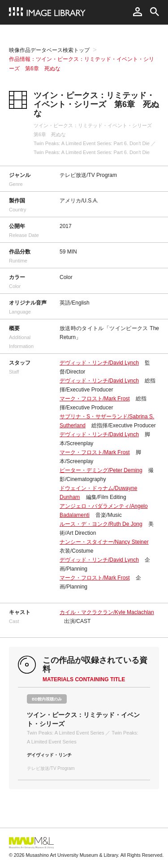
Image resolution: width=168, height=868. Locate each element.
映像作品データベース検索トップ (49, 50)
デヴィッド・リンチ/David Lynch (99, 363)
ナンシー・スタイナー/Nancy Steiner (104, 542)
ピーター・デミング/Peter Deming (101, 470)
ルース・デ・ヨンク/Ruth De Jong (101, 524)
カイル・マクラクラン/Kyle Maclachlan (107, 612)
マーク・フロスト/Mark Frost (95, 399)
